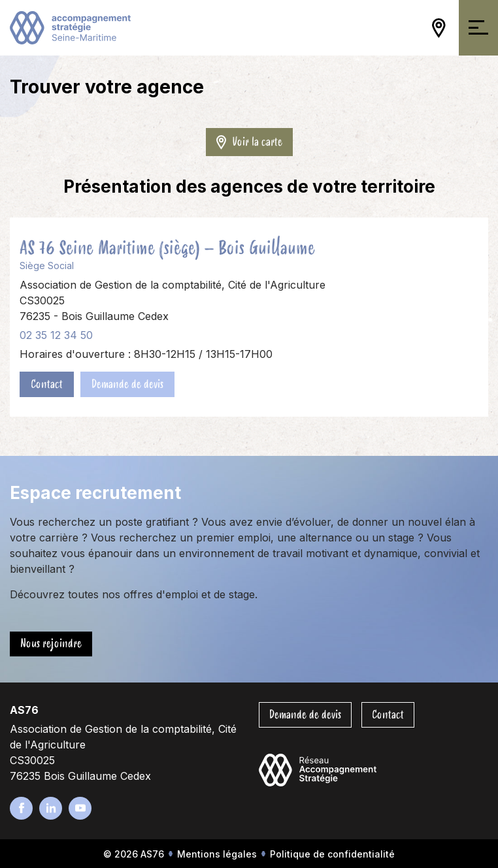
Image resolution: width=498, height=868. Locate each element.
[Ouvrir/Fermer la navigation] (478, 28)
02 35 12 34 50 (56, 335)
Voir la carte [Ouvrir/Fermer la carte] (249, 142)
